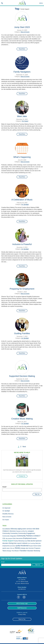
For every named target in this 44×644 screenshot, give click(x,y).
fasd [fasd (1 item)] (26, 541)
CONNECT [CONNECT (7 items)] (37, 536)
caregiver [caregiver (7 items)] (31, 531)
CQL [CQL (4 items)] (4, 538)
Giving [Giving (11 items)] (11, 543)
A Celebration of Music (22, 200)
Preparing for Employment (22, 289)
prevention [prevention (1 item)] (13, 546)
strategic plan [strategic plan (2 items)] (24, 548)
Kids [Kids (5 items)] (15, 543)
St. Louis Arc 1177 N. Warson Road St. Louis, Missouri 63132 (22, 581)
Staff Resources (22, 608)
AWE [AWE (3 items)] (34, 529)
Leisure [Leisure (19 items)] (25, 543)
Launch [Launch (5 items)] (19, 543)
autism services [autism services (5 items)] (27, 529)
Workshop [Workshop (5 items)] (37, 551)
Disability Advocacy (8, 514)
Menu (41, 3)
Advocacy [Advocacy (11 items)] (14, 529)
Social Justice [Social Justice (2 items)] (37, 546)
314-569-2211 (22, 589)
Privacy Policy (22, 614)
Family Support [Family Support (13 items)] (8, 541)
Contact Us (22, 476)
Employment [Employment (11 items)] (27, 538)
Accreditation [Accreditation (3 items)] (6, 529)
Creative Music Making (22, 419)
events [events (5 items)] (34, 538)
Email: (5, 487)
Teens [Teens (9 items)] (5, 551)
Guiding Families (22, 333)
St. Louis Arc (22, 3)
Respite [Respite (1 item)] (31, 546)
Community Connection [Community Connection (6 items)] (10, 533)
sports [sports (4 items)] (4, 548)
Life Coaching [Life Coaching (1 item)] (31, 543)
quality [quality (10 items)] (18, 546)
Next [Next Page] (24, 447)
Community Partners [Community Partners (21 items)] (25, 536)
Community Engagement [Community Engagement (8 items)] (27, 533)
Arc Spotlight (25, 204)
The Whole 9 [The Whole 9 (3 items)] (15, 551)
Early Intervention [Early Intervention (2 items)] (18, 538)
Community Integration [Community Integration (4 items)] (9, 536)
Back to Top (22, 619)
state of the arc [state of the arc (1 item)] (11, 548)
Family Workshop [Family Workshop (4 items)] (19, 541)
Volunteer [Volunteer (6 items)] (30, 551)
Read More (22, 49)
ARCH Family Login (22, 603)
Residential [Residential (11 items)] (25, 546)
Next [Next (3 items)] (37, 543)
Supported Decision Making (22, 376)
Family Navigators (22, 72)
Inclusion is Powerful (22, 244)
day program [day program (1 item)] (9, 538)
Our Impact (25, 121)
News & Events (25, 32)
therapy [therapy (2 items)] (9, 551)
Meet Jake (22, 116)
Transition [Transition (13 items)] (23, 551)
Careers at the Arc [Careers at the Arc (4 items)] (22, 531)
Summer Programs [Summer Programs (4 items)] (34, 548)
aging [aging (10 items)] (20, 529)
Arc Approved (6, 508)
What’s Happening (22, 157)
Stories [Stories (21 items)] (18, 548)
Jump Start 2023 (22, 27)
